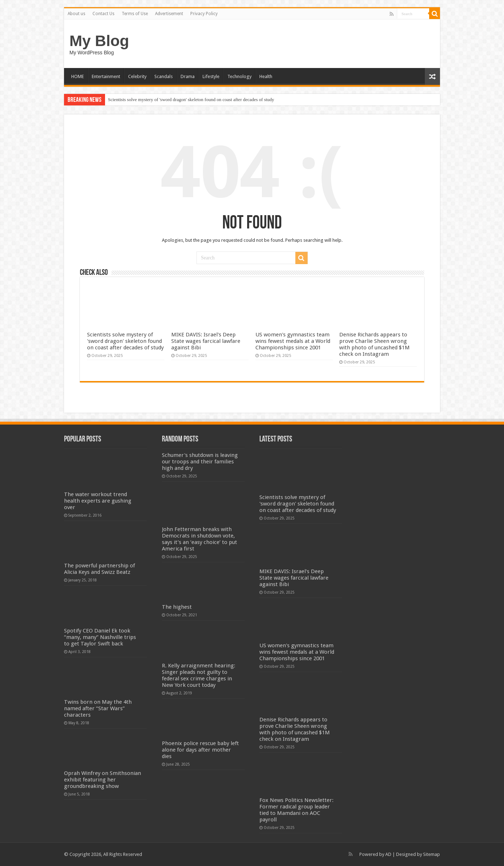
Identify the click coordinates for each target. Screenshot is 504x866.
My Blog (99, 41)
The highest (177, 607)
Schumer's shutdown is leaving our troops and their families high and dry (200, 462)
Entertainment (106, 76)
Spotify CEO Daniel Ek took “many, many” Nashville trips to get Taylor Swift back (100, 637)
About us (76, 14)
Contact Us (103, 14)
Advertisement (169, 14)
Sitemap (432, 854)
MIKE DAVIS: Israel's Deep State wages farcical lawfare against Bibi (206, 341)
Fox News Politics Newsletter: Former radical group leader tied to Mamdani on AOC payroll (296, 810)
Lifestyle (211, 76)
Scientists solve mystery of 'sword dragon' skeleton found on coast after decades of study (191, 99)
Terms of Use (135, 14)
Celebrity (137, 76)
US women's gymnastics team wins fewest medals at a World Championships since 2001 (293, 341)
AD (388, 854)
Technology (239, 76)
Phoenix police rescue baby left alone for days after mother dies (200, 750)
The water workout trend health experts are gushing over (98, 501)
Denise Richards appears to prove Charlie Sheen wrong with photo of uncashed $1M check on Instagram (374, 344)
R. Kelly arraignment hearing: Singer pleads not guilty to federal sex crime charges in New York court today (199, 675)
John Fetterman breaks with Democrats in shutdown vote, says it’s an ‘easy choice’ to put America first (199, 539)
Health (266, 76)
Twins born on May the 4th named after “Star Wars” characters (98, 708)
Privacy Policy (204, 14)
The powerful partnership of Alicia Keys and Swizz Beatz (99, 569)
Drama (188, 76)
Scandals (164, 76)
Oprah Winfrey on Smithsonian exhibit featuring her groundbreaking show (103, 780)
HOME (78, 76)
